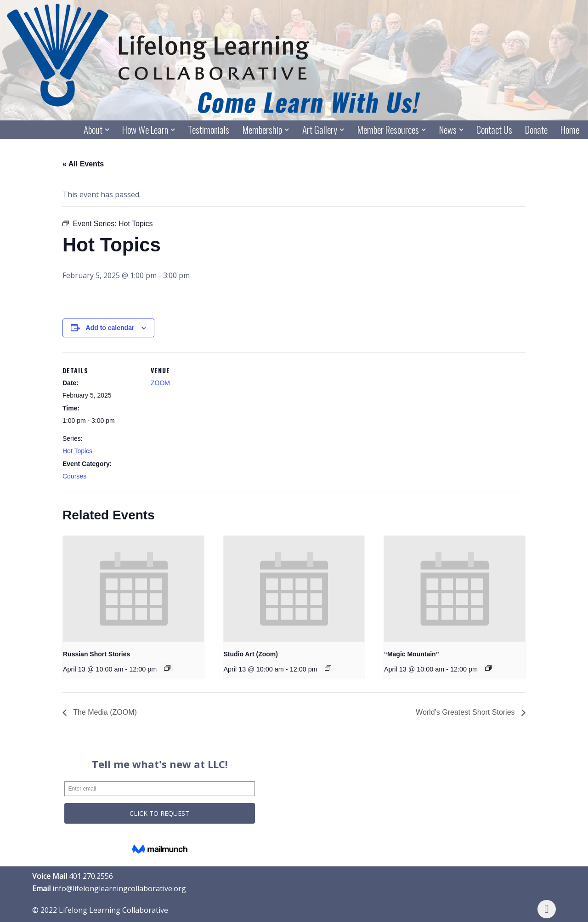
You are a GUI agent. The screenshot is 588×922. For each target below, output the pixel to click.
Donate (536, 130)
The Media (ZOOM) (104, 712)
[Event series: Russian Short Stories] (167, 668)
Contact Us (494, 130)
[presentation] (133, 589)
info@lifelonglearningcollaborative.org (119, 888)
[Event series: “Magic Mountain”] (488, 668)
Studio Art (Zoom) (250, 654)
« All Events (83, 164)
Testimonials (209, 130)
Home (570, 130)
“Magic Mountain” (412, 654)
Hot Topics (77, 451)
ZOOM (160, 383)
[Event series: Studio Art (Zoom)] (328, 668)
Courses (74, 476)
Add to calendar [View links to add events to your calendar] (110, 328)
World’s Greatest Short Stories (466, 712)
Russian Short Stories (96, 654)
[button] (107, 130)
